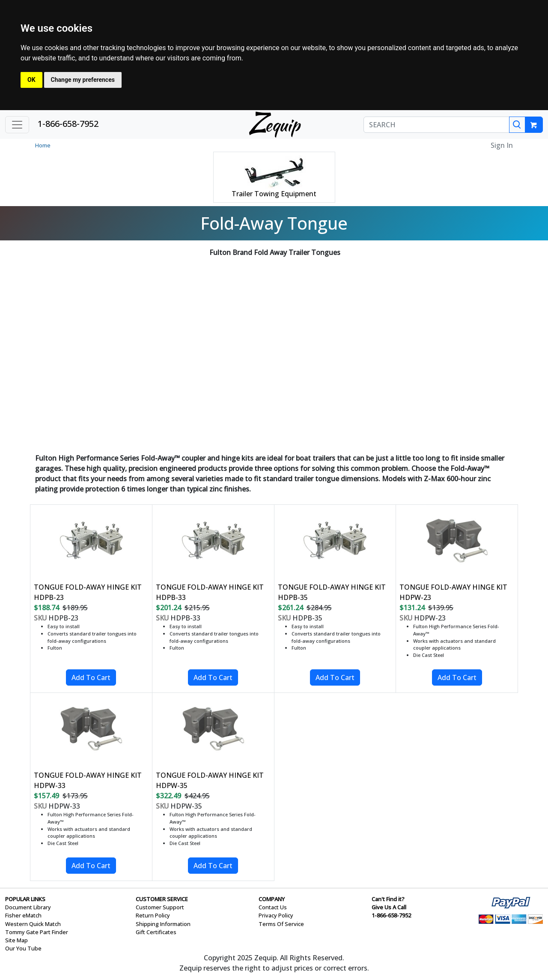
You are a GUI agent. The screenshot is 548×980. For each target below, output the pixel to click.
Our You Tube (23, 948)
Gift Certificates (156, 932)
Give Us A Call (389, 907)
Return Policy (153, 915)
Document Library (28, 907)
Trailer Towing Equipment (274, 194)
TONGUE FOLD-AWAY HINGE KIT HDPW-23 (453, 592)
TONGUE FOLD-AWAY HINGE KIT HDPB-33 (210, 592)
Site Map (16, 940)
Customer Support (160, 907)
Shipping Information (163, 924)
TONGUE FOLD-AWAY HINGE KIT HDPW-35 (210, 780)
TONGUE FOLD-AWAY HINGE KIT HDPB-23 (88, 592)
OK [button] (31, 80)
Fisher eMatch (23, 915)
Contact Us (273, 907)
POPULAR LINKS (25, 899)
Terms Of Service (281, 924)
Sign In (502, 145)
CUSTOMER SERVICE (162, 899)
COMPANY (272, 899)
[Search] (517, 125)
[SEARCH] (436, 125)
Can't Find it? (388, 899)
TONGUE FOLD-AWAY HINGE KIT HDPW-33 (88, 780)
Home (43, 145)
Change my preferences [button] (83, 80)
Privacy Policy (276, 915)
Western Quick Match (33, 924)
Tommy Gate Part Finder (37, 932)
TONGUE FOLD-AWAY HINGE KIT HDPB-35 (332, 592)
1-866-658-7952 (68, 124)
